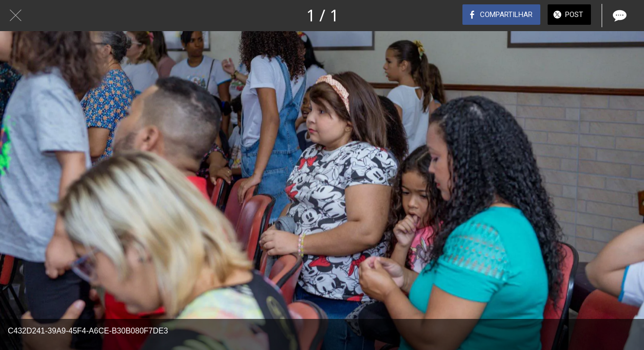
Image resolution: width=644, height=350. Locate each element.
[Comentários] (619, 16)
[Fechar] (16, 16)
